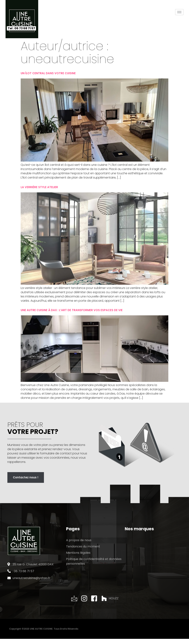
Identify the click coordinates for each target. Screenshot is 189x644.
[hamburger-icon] (179, 12)
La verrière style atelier (39, 187)
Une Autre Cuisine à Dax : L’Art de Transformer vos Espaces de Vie (72, 310)
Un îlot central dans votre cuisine (48, 73)
